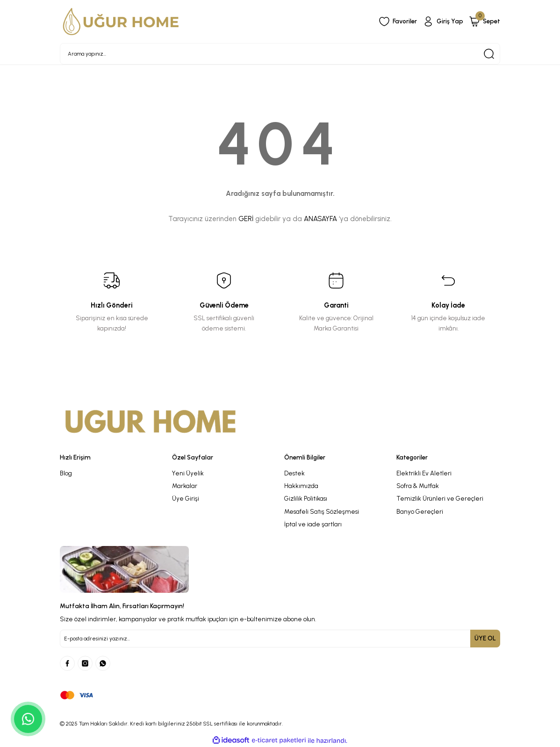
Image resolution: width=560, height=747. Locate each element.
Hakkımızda (301, 486)
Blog (66, 473)
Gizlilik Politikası (306, 498)
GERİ (246, 219)
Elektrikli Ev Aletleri (424, 473)
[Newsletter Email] (280, 639)
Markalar (185, 486)
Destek (294, 473)
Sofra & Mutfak (418, 486)
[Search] (280, 54)
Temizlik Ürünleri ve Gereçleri (440, 498)
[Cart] (485, 22)
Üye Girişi (186, 498)
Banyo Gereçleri (420, 511)
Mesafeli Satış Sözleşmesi (322, 511)
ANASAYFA (320, 219)
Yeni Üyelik (188, 473)
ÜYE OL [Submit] (485, 638)
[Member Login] (443, 22)
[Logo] (121, 22)
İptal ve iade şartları (313, 524)
